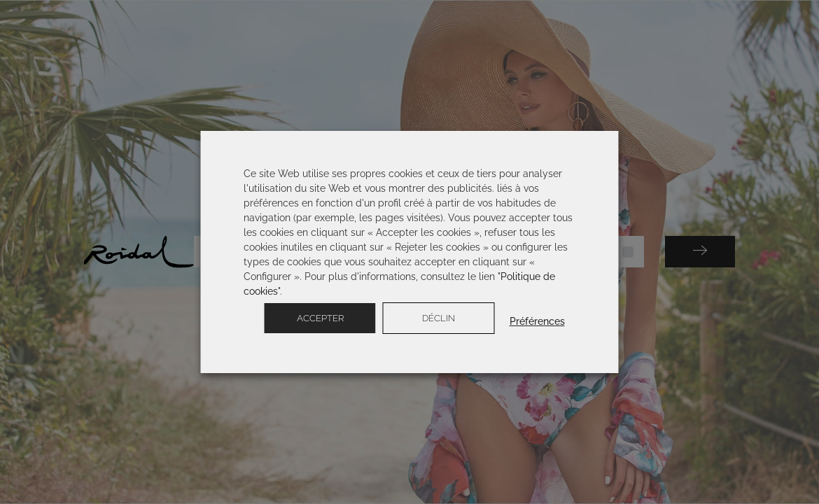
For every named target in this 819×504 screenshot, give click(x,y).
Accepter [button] (320, 318)
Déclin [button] (439, 318)
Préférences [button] (537, 321)
